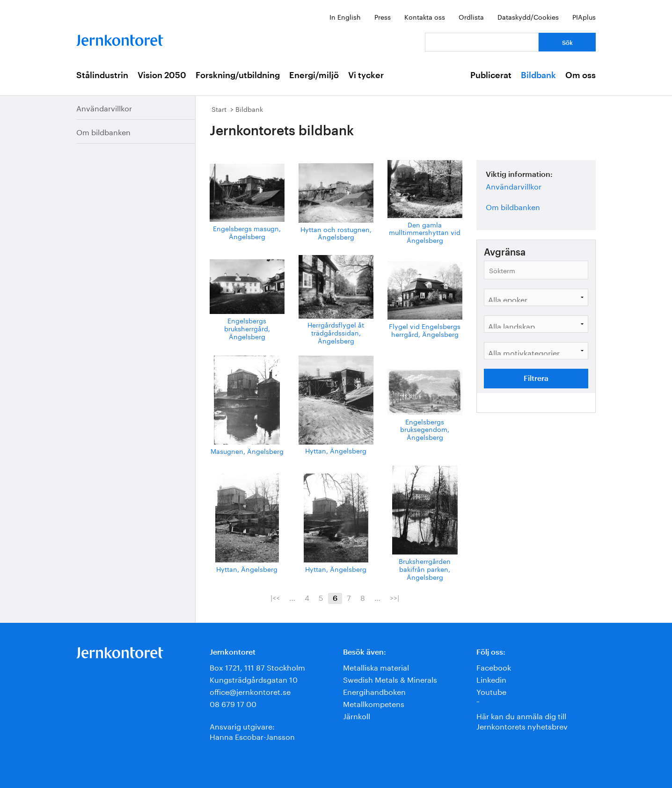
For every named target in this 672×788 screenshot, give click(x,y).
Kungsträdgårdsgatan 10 (254, 679)
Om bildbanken (103, 131)
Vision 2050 (162, 75)
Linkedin (491, 679)
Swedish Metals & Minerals (390, 679)
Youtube (491, 691)
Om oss (581, 75)
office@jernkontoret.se (250, 691)
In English (345, 16)
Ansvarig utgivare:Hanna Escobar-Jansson (252, 731)
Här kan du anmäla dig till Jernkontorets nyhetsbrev (522, 720)
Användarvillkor (104, 107)
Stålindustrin (102, 75)
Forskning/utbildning (238, 75)
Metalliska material (376, 667)
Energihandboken (374, 691)
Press (383, 16)
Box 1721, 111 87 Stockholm (257, 667)
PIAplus (584, 16)
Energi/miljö (314, 75)
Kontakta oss (425, 16)
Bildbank (538, 75)
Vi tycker (366, 75)
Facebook (494, 667)
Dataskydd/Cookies (528, 16)
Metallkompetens (374, 703)
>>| (394, 597)
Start (219, 109)
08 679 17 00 (233, 703)
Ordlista (471, 16)
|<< (275, 597)
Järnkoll (357, 715)
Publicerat (491, 75)
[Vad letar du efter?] (482, 42)
